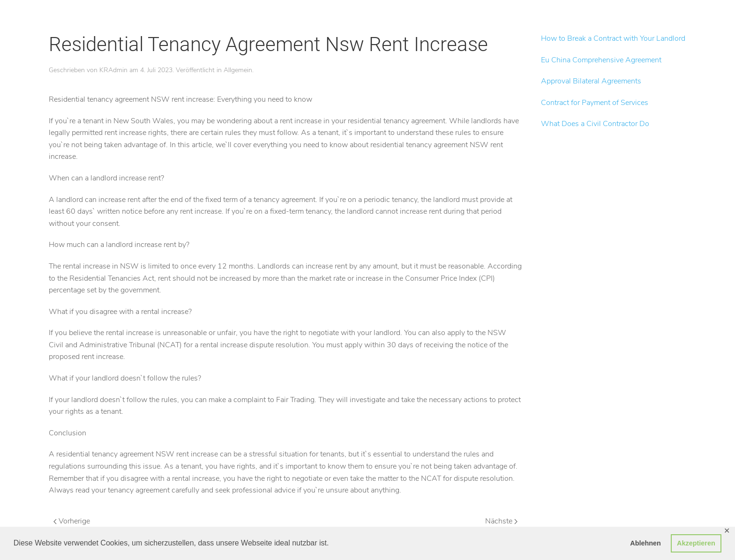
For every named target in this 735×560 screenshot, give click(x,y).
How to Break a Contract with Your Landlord (613, 38)
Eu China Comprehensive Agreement (601, 60)
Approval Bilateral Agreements (591, 81)
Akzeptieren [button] (696, 543)
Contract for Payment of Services (595, 103)
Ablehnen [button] (645, 543)
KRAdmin (113, 70)
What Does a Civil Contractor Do (595, 124)
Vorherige (72, 521)
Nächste (501, 521)
